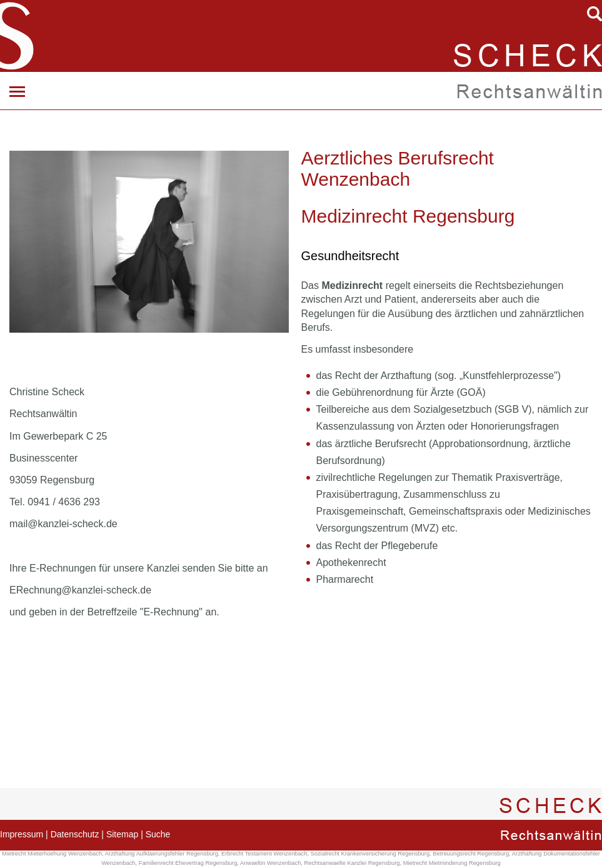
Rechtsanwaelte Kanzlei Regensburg (352, 863)
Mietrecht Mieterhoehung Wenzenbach (52, 854)
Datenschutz (75, 834)
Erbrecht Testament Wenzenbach (264, 854)
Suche (158, 834)
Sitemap (122, 834)
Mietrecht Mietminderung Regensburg (452, 863)
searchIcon (594, 14)
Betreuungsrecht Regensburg (471, 854)
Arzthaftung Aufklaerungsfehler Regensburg (162, 854)
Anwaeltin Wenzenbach (270, 863)
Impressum (22, 834)
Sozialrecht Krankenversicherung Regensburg (370, 854)
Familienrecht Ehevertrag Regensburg (188, 863)
